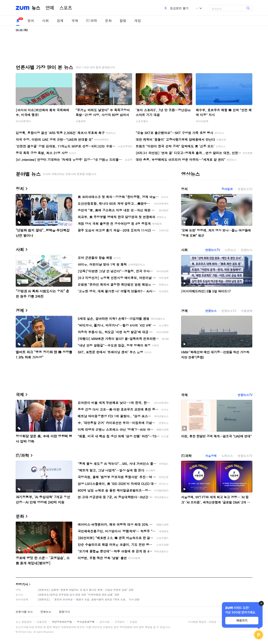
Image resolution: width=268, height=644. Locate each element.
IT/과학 (91, 21)
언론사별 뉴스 (24, 612)
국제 (75, 21)
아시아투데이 (23, 121)
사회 (45, 21)
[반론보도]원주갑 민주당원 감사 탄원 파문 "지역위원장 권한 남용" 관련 (79, 595)
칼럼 (123, 21)
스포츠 (66, 8)
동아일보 (227, 189)
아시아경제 (202, 121)
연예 (50, 8)
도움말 (133, 622)
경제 (60, 21)
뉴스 (36, 8)
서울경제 (81, 121)
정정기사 (22, 584)
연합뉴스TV (245, 189)
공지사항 (104, 622)
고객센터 (120, 622)
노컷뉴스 (230, 250)
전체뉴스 (46, 612)
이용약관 (42, 622)
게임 (138, 21)
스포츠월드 (142, 121)
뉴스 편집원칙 (24, 622)
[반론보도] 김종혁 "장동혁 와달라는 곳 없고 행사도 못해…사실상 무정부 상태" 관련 (86, 590)
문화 (108, 21)
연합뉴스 (247, 250)
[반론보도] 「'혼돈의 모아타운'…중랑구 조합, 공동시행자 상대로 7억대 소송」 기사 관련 (89, 599)
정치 (31, 21)
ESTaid (22, 632)
